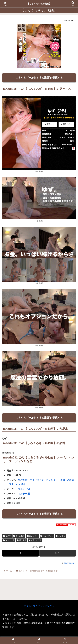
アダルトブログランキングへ (39, 606)
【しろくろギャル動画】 (39, 4)
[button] (58, 553)
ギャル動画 (19, 536)
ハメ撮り (21, 484)
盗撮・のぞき (67, 480)
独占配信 (23, 480)
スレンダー (52, 480)
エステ (10, 484)
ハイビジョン (37, 480)
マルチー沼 (24, 489)
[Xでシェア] (21, 553)
